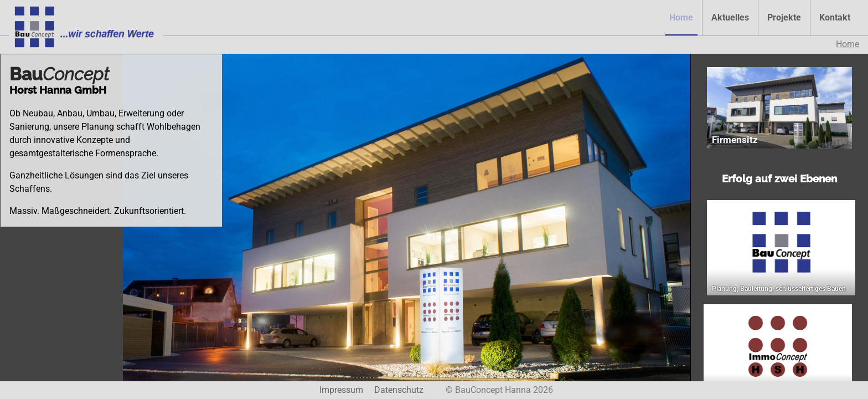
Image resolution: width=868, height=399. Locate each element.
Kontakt (835, 17)
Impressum (341, 390)
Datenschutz (399, 390)
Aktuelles (730, 17)
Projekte (784, 17)
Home (681, 17)
